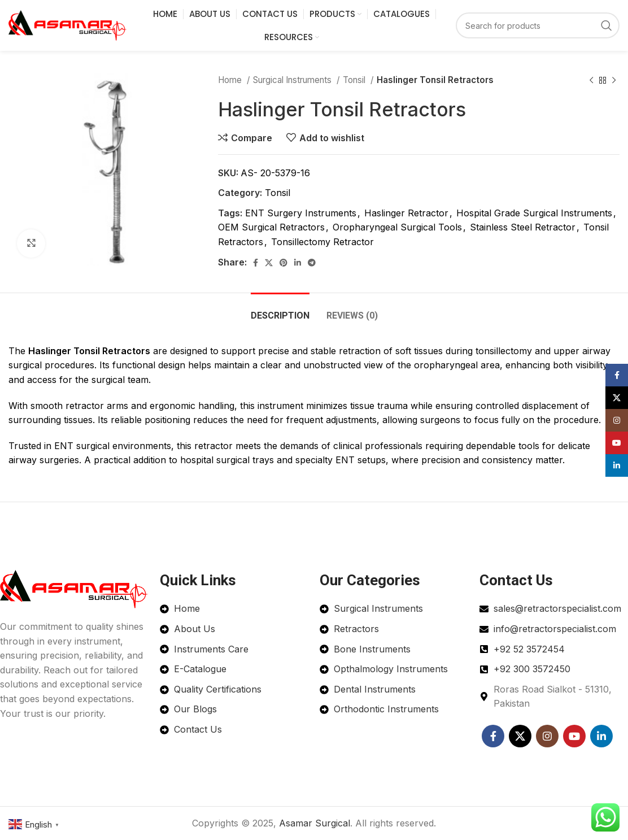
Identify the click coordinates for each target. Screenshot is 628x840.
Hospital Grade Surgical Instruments (534, 213)
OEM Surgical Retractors (271, 227)
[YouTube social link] (574, 736)
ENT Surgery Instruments (301, 213)
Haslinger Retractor (406, 213)
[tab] (280, 310)
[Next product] (614, 80)
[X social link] (269, 263)
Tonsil (355, 80)
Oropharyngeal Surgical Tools (397, 227)
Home (231, 80)
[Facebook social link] (256, 263)
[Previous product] (591, 80)
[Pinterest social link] (284, 263)
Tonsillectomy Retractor (322, 242)
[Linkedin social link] (298, 263)
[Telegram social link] (312, 263)
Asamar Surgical (315, 823)
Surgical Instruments (293, 80)
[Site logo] (68, 24)
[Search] (538, 25)
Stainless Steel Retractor (523, 227)
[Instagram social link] (547, 736)
